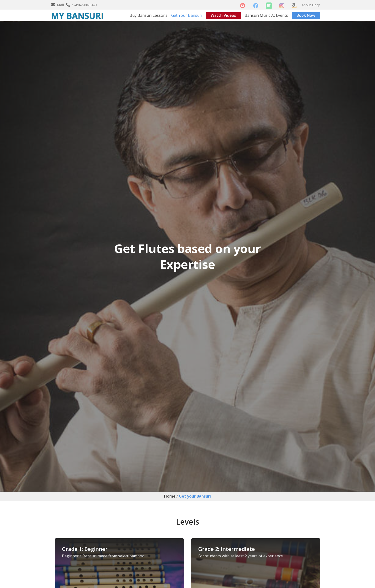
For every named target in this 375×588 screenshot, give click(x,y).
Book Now (306, 15)
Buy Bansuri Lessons (149, 15)
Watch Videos (223, 15)
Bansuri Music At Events (266, 15)
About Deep (311, 5)
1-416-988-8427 (84, 5)
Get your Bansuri (187, 15)
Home (170, 496)
